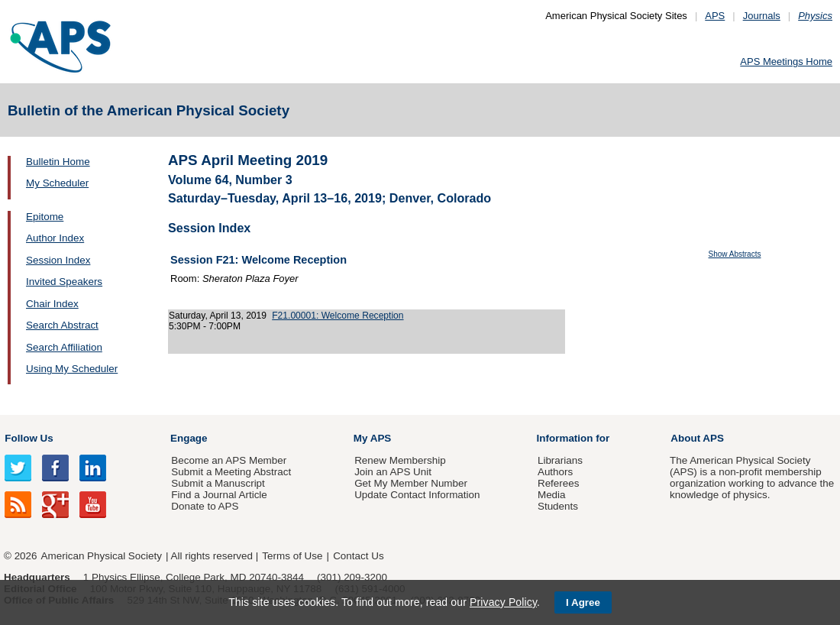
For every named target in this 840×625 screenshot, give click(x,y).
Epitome (45, 217)
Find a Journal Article (219, 495)
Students (558, 506)
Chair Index (52, 304)
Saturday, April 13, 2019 (218, 316)
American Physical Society (102, 556)
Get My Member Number (411, 483)
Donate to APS (205, 506)
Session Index (58, 260)
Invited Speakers (64, 282)
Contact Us (358, 556)
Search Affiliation (64, 347)
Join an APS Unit (393, 472)
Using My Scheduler (72, 369)
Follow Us (29, 438)
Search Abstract (62, 325)
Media (552, 495)
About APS (697, 438)
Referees (559, 483)
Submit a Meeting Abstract (231, 472)
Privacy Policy (503, 602)
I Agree (583, 602)
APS (715, 16)
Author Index (55, 238)
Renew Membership (400, 460)
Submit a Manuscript (218, 483)
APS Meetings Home (786, 62)
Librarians (560, 460)
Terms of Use (292, 556)
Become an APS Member (229, 460)
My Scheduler (57, 183)
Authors (555, 472)
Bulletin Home (58, 162)
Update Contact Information (417, 495)
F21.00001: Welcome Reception (338, 316)
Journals (762, 16)
